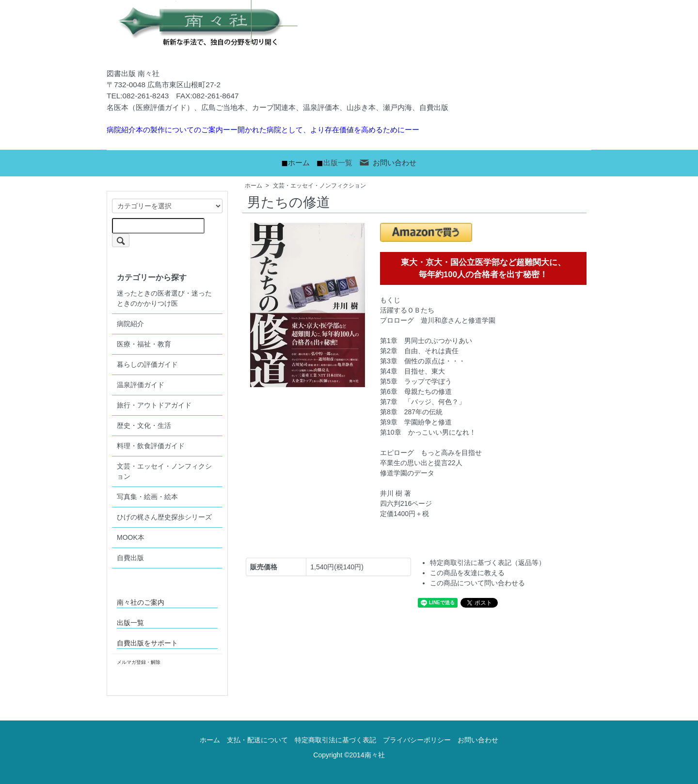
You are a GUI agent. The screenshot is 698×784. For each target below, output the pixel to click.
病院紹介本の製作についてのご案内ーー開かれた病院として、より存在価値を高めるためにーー (263, 130)
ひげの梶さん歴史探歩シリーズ (164, 517)
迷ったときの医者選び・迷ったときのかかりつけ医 (164, 298)
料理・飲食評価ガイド (151, 446)
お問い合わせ (388, 163)
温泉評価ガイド (141, 385)
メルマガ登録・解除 (139, 662)
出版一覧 (338, 163)
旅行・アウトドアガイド (154, 405)
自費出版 (130, 558)
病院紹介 (130, 324)
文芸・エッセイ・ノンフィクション (319, 186)
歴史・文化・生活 (144, 425)
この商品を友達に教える (467, 573)
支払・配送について (257, 740)
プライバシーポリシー (417, 740)
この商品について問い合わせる (477, 583)
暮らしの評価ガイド (147, 364)
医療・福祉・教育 (144, 344)
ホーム (299, 163)
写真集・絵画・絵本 (147, 497)
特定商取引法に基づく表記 (335, 740)
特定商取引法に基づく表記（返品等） (488, 563)
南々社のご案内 (141, 602)
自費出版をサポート (147, 643)
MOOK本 (131, 537)
